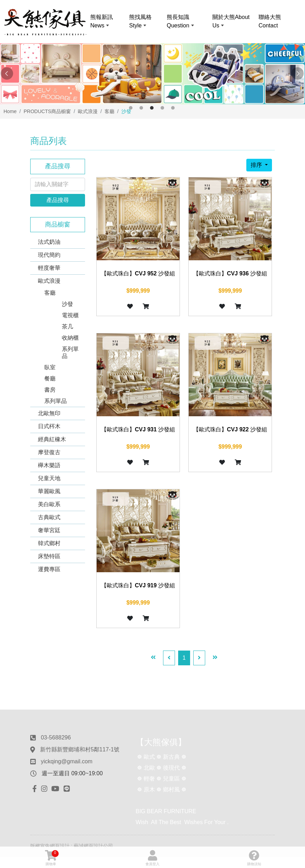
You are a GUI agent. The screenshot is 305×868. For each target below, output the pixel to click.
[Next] (199, 658)
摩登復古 (49, 452)
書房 (50, 390)
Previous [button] (7, 74)
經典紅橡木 (52, 439)
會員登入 (152, 858)
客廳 (50, 293)
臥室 (50, 367)
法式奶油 (49, 242)
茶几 (67, 327)
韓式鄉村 (49, 543)
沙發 (67, 304)
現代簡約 (49, 255)
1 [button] (131, 108)
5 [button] (173, 108)
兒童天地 (49, 478)
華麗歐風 (49, 491)
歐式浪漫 (49, 281)
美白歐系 (49, 504)
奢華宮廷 (49, 530)
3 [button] (152, 108)
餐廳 (50, 378)
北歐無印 (49, 413)
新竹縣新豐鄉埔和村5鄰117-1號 (80, 749)
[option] (152, 74)
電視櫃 (70, 315)
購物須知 (254, 858)
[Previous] (169, 658)
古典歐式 (49, 517)
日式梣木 (49, 426)
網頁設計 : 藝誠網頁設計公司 (82, 846)
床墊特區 (49, 556)
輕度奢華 (49, 268)
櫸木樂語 (49, 465)
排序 (257, 165)
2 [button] (141, 108)
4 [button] (162, 108)
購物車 (52, 858)
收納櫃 (70, 338)
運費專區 (49, 569)
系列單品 (70, 353)
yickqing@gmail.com (67, 761)
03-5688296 (56, 738)
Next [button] (298, 74)
